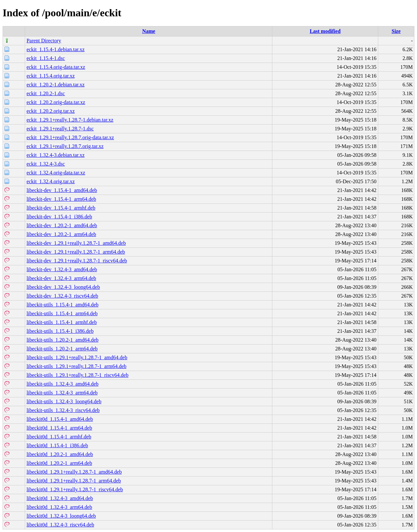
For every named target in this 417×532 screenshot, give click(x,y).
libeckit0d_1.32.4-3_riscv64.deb (60, 525)
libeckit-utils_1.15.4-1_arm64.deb (62, 313)
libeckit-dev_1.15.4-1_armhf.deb (61, 208)
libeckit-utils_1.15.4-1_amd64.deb (62, 305)
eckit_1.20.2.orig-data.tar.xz (56, 102)
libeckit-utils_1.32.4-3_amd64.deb (62, 384)
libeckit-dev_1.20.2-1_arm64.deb (61, 234)
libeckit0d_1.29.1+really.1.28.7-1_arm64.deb (74, 481)
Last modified (325, 31)
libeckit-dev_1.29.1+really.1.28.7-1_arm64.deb (76, 252)
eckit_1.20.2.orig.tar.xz (50, 111)
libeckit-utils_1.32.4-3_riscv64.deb (63, 410)
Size (396, 31)
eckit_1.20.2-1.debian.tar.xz (55, 85)
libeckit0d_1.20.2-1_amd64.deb (60, 454)
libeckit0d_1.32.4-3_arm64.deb (59, 507)
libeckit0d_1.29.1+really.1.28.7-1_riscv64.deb (75, 489)
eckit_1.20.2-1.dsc (46, 93)
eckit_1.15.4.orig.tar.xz (50, 76)
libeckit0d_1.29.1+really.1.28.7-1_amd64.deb (74, 472)
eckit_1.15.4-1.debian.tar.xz (55, 49)
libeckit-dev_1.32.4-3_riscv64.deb (62, 296)
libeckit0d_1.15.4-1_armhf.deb (59, 437)
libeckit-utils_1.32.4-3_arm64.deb (62, 393)
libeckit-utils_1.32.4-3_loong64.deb (64, 401)
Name (149, 31)
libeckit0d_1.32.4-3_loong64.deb (61, 516)
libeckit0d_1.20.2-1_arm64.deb (59, 463)
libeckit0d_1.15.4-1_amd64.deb (60, 419)
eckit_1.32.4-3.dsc (46, 164)
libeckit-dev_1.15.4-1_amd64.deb (62, 190)
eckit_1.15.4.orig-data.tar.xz (56, 67)
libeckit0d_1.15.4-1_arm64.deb (59, 428)
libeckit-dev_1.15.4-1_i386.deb (59, 217)
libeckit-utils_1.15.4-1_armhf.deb (62, 322)
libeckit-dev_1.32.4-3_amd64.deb (62, 269)
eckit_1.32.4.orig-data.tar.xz (56, 173)
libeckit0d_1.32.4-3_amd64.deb (60, 498)
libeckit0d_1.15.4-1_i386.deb (57, 445)
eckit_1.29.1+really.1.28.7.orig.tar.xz (65, 146)
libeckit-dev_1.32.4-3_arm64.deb (61, 278)
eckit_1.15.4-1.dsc (46, 58)
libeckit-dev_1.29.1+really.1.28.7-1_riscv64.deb (77, 261)
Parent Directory (44, 41)
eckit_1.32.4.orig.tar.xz (50, 181)
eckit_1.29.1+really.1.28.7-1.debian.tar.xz (70, 120)
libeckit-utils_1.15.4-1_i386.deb (60, 331)
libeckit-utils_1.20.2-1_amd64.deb (62, 340)
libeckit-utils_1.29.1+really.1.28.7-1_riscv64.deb (77, 375)
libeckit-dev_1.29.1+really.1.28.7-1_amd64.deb (76, 243)
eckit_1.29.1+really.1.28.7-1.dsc (60, 129)
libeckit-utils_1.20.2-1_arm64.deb (62, 349)
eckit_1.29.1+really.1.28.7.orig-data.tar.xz (70, 137)
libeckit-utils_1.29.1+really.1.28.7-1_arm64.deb (76, 366)
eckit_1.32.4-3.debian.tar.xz (55, 155)
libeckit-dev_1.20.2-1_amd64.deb (62, 225)
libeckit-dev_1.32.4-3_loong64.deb (63, 287)
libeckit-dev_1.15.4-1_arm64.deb (61, 199)
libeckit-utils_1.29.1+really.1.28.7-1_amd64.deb (77, 357)
